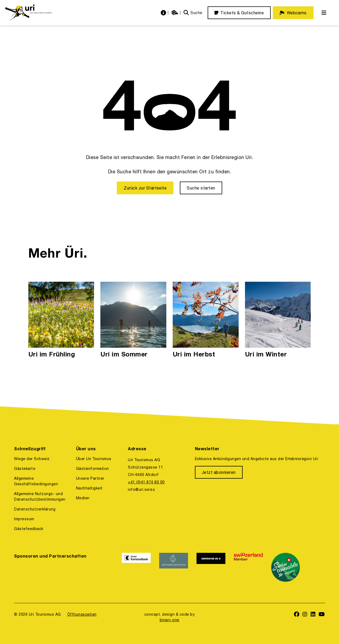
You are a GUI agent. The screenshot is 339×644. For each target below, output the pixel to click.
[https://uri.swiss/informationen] (164, 13)
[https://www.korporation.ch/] (211, 567)
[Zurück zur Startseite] (145, 188)
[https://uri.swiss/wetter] (175, 13)
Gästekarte (25, 469)
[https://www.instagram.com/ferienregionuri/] (305, 615)
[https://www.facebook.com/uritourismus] (297, 615)
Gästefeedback (29, 529)
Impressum (24, 519)
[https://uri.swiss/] (28, 13)
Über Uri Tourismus (94, 459)
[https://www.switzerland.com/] (248, 567)
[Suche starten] (201, 188)
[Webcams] (293, 13)
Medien (83, 498)
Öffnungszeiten (82, 614)
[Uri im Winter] (278, 320)
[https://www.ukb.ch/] (136, 567)
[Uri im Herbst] (206, 320)
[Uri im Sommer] (133, 320)
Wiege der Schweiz (32, 459)
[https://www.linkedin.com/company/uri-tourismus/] (313, 615)
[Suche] (193, 13)
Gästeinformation (93, 469)
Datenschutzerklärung (35, 509)
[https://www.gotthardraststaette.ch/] (174, 567)
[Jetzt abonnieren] (219, 472)
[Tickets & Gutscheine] (239, 13)
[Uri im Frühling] (61, 320)
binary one (169, 620)
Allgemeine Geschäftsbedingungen (36, 481)
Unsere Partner (90, 478)
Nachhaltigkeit (89, 488)
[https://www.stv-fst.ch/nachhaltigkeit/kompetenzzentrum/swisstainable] (286, 567)
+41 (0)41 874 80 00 (146, 482)
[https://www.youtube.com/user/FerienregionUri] (322, 615)
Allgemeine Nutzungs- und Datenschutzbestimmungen (40, 497)
